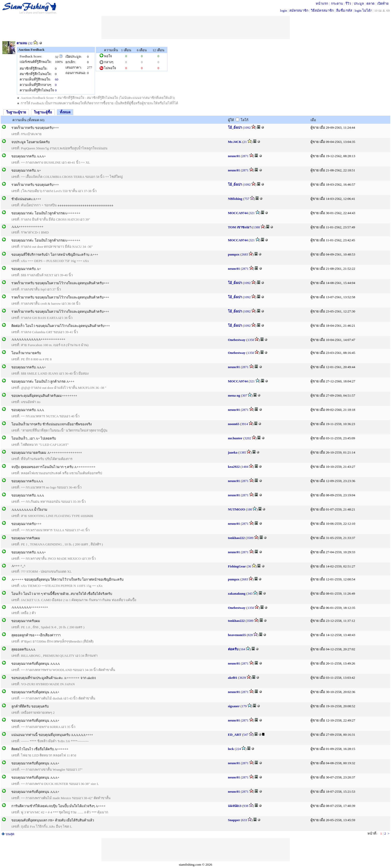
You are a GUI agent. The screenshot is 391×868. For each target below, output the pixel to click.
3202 (248, 438)
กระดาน (337, 3)
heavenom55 (237, 635)
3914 (245, 424)
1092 (247, 127)
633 (245, 820)
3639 (242, 678)
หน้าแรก (322, 3)
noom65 (234, 424)
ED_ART (235, 735)
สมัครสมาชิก (299, 10)
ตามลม (22, 43)
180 (250, 509)
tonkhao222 (236, 538)
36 (250, 566)
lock (231, 749)
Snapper (234, 820)
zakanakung (237, 593)
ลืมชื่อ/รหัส (344, 10)
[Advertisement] (196, 27)
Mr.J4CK (235, 142)
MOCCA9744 (238, 213)
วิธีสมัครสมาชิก (322, 10)
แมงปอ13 (235, 806)
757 (247, 199)
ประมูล (359, 3)
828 (250, 635)
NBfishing (235, 199)
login (283, 10)
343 (250, 593)
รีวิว (348, 3)
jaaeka (233, 452)
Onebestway (237, 340)
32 (31, 43)
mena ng (234, 395)
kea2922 (234, 467)
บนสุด (8, 834)
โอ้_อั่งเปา (235, 127)
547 (246, 735)
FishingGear (237, 566)
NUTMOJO (237, 509)
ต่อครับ (233, 649)
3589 (250, 538)
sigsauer (234, 706)
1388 (256, 227)
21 (245, 142)
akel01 (233, 678)
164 (243, 649)
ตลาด (370, 3)
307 (245, 395)
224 (238, 749)
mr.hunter (235, 438)
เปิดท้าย (383, 3)
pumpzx (234, 254)
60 (57, 79)
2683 (245, 254)
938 (246, 806)
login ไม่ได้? (363, 10)
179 (244, 706)
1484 (245, 467)
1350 (251, 340)
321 (252, 213)
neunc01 (234, 156)
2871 (245, 156)
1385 (243, 452)
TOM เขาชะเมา (240, 227)
